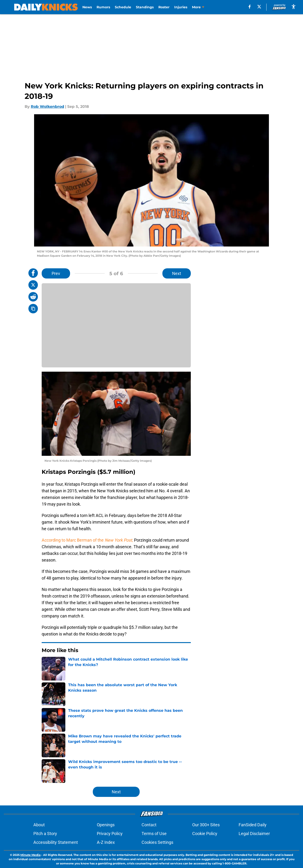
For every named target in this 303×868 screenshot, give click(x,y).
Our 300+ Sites (206, 825)
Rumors (103, 7)
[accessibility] (294, 7)
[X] (259, 7)
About (39, 825)
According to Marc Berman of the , (88, 540)
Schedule (123, 7)
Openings (106, 825)
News (87, 7)
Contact (149, 825)
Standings (145, 7)
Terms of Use (154, 834)
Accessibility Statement (56, 842)
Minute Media (30, 855)
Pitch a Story (45, 834)
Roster (164, 7)
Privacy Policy (110, 834)
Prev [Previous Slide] (56, 273)
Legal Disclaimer (254, 834)
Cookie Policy (205, 834)
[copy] (33, 309)
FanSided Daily (253, 825)
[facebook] (250, 7)
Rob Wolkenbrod (47, 107)
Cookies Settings (157, 842)
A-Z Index (106, 842)
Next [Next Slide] (177, 273)
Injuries (181, 7)
